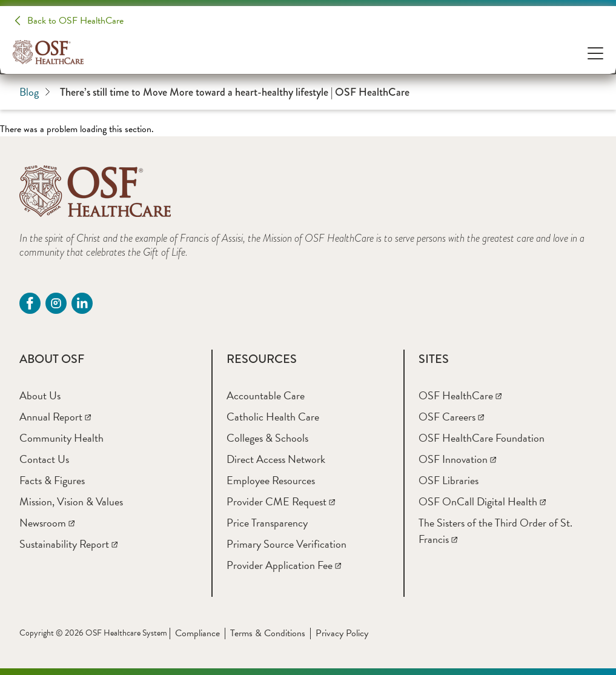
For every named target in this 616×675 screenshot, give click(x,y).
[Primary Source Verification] (286, 544)
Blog (35, 92)
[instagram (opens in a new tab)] (56, 303)
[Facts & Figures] (52, 480)
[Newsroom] (47, 523)
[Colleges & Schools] (267, 438)
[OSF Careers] (451, 417)
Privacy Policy (342, 633)
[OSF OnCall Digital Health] (482, 501)
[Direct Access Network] (276, 459)
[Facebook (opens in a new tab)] (30, 303)
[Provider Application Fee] (284, 565)
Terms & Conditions (268, 633)
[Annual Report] (55, 417)
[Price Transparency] (267, 523)
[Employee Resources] (271, 480)
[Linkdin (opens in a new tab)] (82, 303)
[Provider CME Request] (281, 501)
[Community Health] (61, 438)
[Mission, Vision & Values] (71, 501)
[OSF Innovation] (457, 459)
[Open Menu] (595, 52)
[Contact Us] (44, 459)
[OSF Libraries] (449, 480)
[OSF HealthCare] (460, 395)
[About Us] (40, 395)
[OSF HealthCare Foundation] (482, 438)
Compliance (197, 633)
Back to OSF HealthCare (75, 21)
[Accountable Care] (266, 395)
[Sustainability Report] (68, 544)
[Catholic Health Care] (273, 417)
